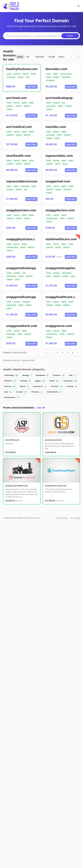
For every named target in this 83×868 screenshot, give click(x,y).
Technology (12, 375)
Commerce (71, 381)
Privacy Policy (62, 518)
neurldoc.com (56, 127)
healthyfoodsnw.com (22, 69)
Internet (10, 386)
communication (66, 74)
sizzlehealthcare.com (61, 239)
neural (65, 164)
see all (41, 408)
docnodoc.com (56, 69)
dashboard (67, 189)
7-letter (9, 109)
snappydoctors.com (60, 210)
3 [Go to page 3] (62, 352)
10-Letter (57, 386)
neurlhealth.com (18, 156)
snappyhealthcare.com (63, 297)
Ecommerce (40, 386)
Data (8, 392)
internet (26, 74)
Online (54, 381)
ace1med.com (16, 98)
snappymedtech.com (22, 326)
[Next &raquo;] (78, 353)
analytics (27, 164)
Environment (54, 392)
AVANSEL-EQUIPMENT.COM (17, 486)
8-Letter (72, 386)
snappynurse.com (59, 326)
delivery (20, 77)
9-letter (49, 193)
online (9, 74)
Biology (27, 375)
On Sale (52, 57)
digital (56, 74)
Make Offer (31, 87)
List (28, 57)
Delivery (26, 381)
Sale (73, 375)
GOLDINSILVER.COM (53, 440)
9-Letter (22, 392)
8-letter (57, 138)
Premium (37, 392)
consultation (66, 77)
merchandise (51, 106)
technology (50, 135)
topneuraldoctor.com (22, 181)
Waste (25, 386)
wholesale (26, 302)
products (17, 74)
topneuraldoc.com (59, 156)
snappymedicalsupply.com (26, 297)
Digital (40, 381)
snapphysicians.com (21, 210)
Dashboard (43, 375)
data (26, 189)
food (28, 77)
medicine (10, 106)
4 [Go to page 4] (68, 352)
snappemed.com (58, 181)
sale (64, 103)
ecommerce (11, 77)
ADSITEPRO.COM (12, 440)
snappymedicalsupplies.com (27, 268)
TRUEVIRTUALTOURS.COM (56, 486)
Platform (11, 381)
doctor (58, 164)
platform (27, 106)
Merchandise (12, 398)
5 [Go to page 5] (73, 352)
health (33, 74)
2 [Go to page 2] (57, 352)
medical (56, 77)
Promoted (40, 57)
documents (50, 80)
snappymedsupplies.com (64, 268)
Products (59, 375)
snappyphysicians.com (23, 239)
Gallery (20, 57)
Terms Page (75, 518)
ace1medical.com (19, 127)
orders (17, 279)
